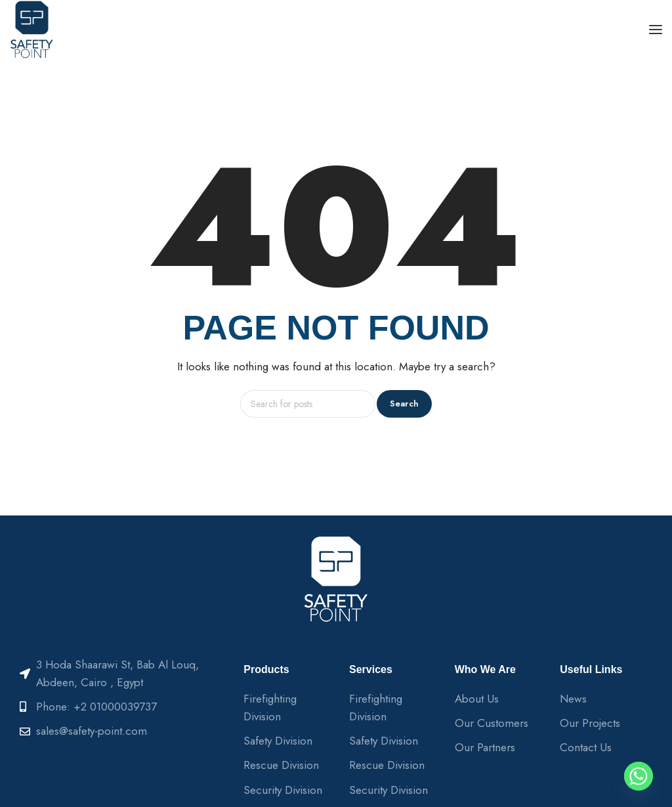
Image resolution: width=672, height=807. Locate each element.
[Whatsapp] (639, 776)
